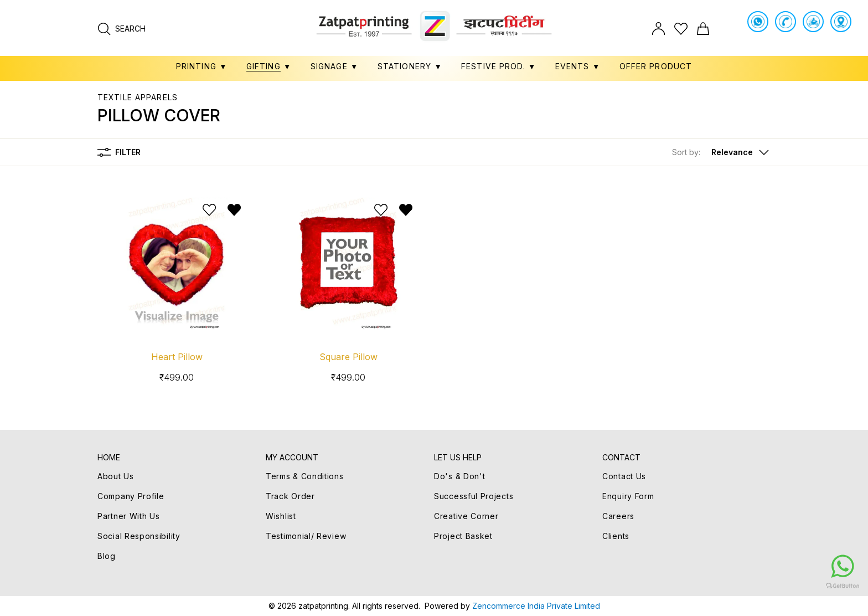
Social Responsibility (139, 536)
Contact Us (624, 476)
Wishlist (281, 516)
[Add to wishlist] (209, 210)
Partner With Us (129, 516)
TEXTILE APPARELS (138, 97)
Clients (616, 536)
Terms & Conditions (305, 476)
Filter (119, 152)
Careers (618, 516)
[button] (721, 152)
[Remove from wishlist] (234, 210)
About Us (116, 476)
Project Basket (463, 536)
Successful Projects (474, 496)
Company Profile (131, 496)
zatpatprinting (323, 606)
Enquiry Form (628, 496)
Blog (107, 556)
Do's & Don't (459, 476)
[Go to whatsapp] (776, 566)
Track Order (290, 496)
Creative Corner (466, 516)
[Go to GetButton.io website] (776, 586)
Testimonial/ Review (306, 536)
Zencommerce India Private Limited (536, 606)
